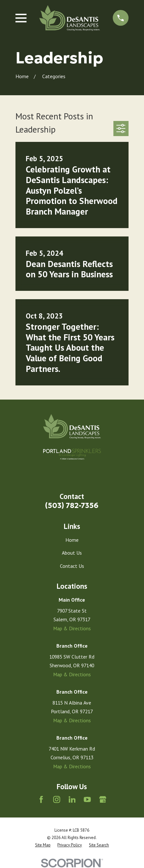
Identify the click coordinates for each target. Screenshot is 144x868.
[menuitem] (43, 845)
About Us (72, 553)
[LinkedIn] (72, 799)
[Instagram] (57, 799)
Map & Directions (72, 628)
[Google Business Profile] (103, 799)
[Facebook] (41, 799)
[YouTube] (87, 799)
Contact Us (72, 566)
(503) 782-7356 (72, 505)
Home (72, 540)
